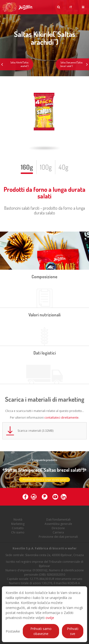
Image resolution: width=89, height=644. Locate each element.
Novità (18, 523)
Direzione (58, 531)
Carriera (58, 535)
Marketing (18, 527)
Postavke (13, 631)
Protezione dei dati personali (58, 540)
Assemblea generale (58, 527)
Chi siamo (18, 535)
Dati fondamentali (58, 523)
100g (46, 167)
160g (27, 167)
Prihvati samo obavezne (41, 631)
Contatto (18, 531)
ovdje (50, 618)
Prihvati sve (73, 631)
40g (63, 167)
